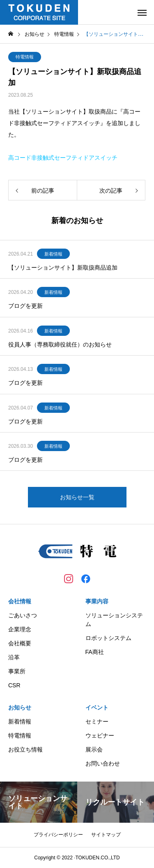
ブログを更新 (25, 306)
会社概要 (20, 643)
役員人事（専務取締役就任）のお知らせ (60, 344)
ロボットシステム (108, 638)
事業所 (17, 671)
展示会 (94, 749)
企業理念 (20, 629)
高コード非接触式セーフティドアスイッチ (63, 158)
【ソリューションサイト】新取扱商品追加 (63, 268)
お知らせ (20, 707)
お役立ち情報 (25, 749)
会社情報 (20, 601)
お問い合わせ (103, 763)
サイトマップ (106, 835)
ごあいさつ (23, 615)
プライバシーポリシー (58, 835)
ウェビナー (100, 735)
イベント (97, 707)
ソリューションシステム (114, 620)
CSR (14, 685)
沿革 (14, 657)
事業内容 (97, 601)
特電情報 (25, 57)
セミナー (97, 721)
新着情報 (53, 254)
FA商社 (95, 652)
